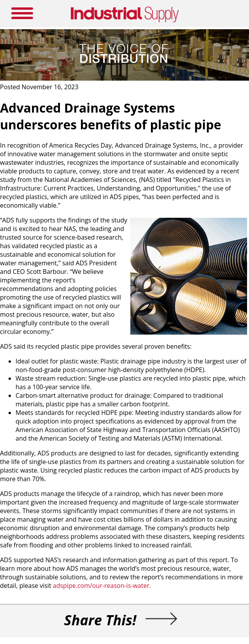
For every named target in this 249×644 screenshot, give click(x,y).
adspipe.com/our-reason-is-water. (102, 586)
